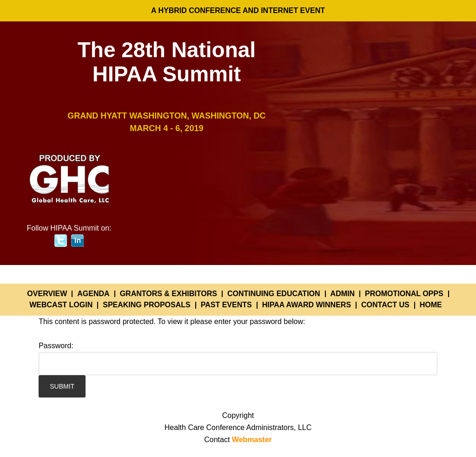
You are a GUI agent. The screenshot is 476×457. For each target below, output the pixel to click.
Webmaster (252, 440)
